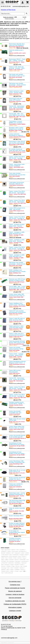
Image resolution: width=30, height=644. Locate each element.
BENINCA (9, 553)
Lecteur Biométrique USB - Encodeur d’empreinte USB (17, 462)
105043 (11, 186)
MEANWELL (18, 563)
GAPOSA (19, 558)
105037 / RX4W (13, 132)
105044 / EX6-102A (14, 229)
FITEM (15, 558)
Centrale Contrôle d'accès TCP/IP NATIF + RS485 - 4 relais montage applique (17, 404)
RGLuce (18, 566)
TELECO (22, 570)
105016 (11, 543)
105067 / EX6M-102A (14, 338)
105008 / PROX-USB (14, 527)
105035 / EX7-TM (13, 103)
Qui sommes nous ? (15, 581)
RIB (21, 566)
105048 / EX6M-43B (14, 259)
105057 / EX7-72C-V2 (14, 323)
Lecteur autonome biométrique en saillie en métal (16, 135)
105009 (11, 298)
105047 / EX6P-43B (14, 251)
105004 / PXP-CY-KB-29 (15, 520)
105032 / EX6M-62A (14, 95)
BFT (13, 553)
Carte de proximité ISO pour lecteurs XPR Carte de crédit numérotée (17, 343)
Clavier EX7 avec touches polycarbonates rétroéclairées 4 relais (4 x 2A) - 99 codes (17, 312)
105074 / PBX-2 (13, 345)
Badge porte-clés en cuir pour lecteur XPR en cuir (17, 471)
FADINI (11, 558)
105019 (11, 274)
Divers (20, 556)
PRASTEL (3, 566)
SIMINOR (3, 570)
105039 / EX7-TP (13, 146)
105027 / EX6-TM (13, 63)
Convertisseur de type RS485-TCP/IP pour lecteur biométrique (17, 453)
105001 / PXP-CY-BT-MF (15, 505)
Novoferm (17, 565)
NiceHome (7, 565)
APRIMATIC (4, 551)
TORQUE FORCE (5, 571)
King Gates (18, 561)
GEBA (3, 560)
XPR (24, 571)
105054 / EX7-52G (14, 315)
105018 (11, 465)
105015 (11, 447)
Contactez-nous (15, 585)
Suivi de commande (15, 598)
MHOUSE (24, 563)
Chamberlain (16, 555)
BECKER (3, 553)
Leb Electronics (25, 561)
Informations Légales (15, 607)
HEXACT (17, 560)
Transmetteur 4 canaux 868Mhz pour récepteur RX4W (16, 123)
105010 (11, 431)
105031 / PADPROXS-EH (15, 87)
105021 (11, 54)
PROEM (9, 566)
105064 (11, 212)
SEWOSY (22, 568)
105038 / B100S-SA (14, 138)
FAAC (6, 558)
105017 (11, 456)
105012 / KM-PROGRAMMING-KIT (18, 535)
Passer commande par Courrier (15, 588)
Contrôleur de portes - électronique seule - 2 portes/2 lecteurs (15, 540)
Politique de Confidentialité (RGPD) (15, 604)
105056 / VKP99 (13, 352)
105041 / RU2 (12, 48)
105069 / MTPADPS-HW (15, 267)
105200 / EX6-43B (14, 375)
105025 (11, 488)
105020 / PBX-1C (13, 474)
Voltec (21, 571)
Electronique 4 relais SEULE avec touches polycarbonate (17, 142)
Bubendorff (17, 553)
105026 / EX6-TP (13, 497)
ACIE (2, 550)
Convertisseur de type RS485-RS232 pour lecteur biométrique (17, 444)
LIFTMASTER (4, 563)
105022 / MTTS (13, 482)
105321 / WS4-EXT (14, 283)
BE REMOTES (23, 551)
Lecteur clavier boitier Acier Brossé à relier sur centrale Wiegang (17, 428)
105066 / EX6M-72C (14, 330)
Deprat (26, 555)
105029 (11, 78)
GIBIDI (7, 560)
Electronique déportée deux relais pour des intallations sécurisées (17, 45)
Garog (24, 558)
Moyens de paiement (15, 591)
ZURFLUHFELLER (9, 573)
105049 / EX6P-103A (14, 391)
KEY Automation (11, 561)
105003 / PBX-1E (13, 423)
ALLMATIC (22, 550)
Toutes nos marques (8, 17)
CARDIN (27, 553)
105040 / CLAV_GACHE (15, 153)
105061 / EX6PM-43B (14, 221)
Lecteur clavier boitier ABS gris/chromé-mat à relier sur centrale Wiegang (17, 296)
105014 (11, 168)
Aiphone (13, 550)
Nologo (12, 565)
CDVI (11, 555)
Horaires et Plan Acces (8, 10)
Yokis (2, 573)
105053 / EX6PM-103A (15, 161)
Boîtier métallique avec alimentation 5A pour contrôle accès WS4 (17, 272)
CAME (22, 553)
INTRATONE (23, 560)
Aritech (9, 551)
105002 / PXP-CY (13, 512)
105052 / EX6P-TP (14, 204)
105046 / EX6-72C (14, 236)
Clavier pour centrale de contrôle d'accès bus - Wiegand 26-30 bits (16, 485)
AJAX (17, 550)
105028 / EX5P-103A (14, 71)
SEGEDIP (16, 568)
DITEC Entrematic (13, 556)
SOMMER (17, 570)
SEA (8, 568)
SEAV (12, 568)
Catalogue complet (15, 611)
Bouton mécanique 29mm (16, 516)
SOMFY (12, 570)
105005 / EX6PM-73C (14, 399)
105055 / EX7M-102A (14, 358)
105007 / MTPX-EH (14, 415)
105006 (11, 406)
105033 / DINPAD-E (14, 110)
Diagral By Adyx (5, 556)
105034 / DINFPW (14, 118)
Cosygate (22, 555)
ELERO (24, 556)
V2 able (17, 571)
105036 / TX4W (13, 125)
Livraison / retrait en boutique (15, 594)
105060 (11, 366)
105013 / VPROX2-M (14, 440)
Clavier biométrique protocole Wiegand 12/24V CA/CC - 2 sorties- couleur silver (17, 363)
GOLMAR (11, 560)
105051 (11, 195)
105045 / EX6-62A (14, 244)
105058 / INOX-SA (14, 307)
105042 (11, 177)
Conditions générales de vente (15, 601)
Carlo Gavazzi (5, 555)
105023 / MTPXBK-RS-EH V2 (16, 291)
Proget (13, 566)
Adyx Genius (7, 550)
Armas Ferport (15, 551)
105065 (11, 382)
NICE (2, 565)
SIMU (8, 570)
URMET (12, 571)
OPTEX (22, 565)
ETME (3, 558)
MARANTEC (11, 563)
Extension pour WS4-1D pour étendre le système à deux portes (17, 281)
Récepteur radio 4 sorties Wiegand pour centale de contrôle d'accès (16, 129)
